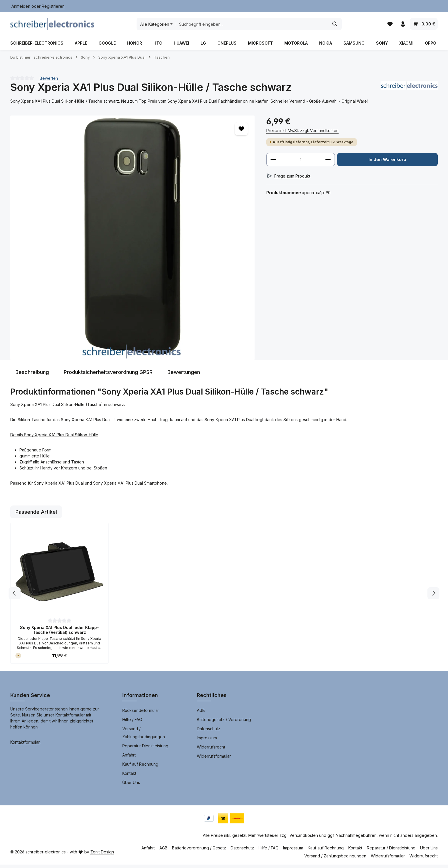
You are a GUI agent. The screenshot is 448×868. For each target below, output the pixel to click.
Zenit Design (102, 855)
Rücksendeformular (141, 714)
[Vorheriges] (15, 597)
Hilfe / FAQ (132, 723)
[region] (133, 241)
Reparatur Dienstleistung (145, 749)
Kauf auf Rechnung (140, 768)
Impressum (207, 741)
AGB (201, 714)
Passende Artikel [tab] (36, 515)
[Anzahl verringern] (273, 163)
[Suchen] (335, 26)
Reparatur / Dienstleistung (391, 851)
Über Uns (131, 786)
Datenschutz (209, 732)
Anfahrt (129, 758)
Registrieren (53, 6)
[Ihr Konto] (402, 26)
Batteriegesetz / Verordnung (224, 723)
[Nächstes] (433, 597)
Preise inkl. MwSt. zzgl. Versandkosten (302, 134)
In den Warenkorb (387, 163)
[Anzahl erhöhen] (328, 163)
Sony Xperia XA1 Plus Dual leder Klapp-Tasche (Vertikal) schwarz (59, 633)
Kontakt (129, 777)
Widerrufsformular (214, 759)
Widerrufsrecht (211, 750)
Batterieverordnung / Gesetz (199, 851)
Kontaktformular (25, 745)
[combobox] (252, 26)
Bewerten (48, 82)
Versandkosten (304, 839)
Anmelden (21, 6)
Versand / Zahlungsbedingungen (144, 736)
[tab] (32, 376)
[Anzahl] (301, 163)
